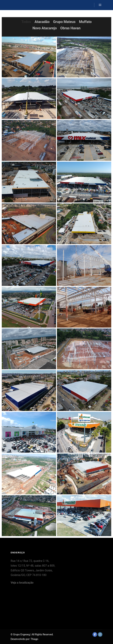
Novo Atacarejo (45, 28)
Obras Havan (70, 28)
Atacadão (42, 22)
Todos (26, 22)
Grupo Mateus (64, 22)
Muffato (85, 22)
